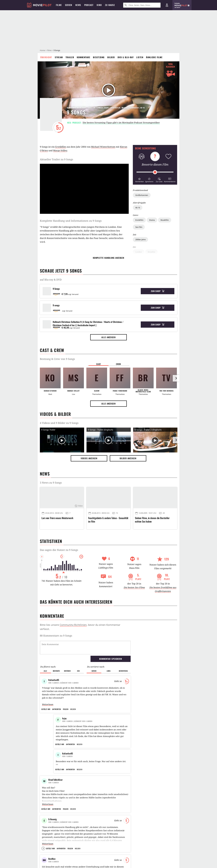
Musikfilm (165, 220)
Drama (152, 220)
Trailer (70, 57)
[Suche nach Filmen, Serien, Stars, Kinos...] (142, 5)
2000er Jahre (140, 239)
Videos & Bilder (55, 414)
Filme (49, 50)
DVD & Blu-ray (126, 57)
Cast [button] (99, 364)
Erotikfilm (139, 220)
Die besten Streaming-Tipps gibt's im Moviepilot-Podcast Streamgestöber (121, 123)
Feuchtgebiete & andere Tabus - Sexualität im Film (108, 520)
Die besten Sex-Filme (134, 587)
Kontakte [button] (56, 671)
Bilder (111, 57)
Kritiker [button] (67, 671)
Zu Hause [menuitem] (110, 5)
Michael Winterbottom (103, 147)
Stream (59, 57)
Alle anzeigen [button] (108, 337)
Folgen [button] (66, 709)
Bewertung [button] (123, 671)
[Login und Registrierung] (167, 5)
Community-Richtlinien (73, 625)
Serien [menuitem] (69, 5)
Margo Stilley (60, 150)
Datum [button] (94, 671)
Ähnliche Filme (154, 57)
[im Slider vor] (176, 378)
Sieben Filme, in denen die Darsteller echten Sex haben (152, 520)
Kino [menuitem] (99, 5)
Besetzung (99, 57)
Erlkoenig (53, 836)
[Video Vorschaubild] (62, 441)
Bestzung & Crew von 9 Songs (57, 359)
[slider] (155, 172)
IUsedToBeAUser (55, 796)
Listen (140, 57)
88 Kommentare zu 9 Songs (56, 636)
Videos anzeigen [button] (89, 458)
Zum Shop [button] (158, 291)
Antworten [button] (57, 709)
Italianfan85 (54, 680)
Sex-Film (139, 227)
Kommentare (84, 57)
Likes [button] (109, 671)
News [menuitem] (78, 5)
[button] (139, 180)
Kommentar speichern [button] (111, 659)
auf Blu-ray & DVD (51, 280)
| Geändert (63, 683)
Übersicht (46, 57)
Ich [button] (78, 671)
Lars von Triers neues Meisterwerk (57, 518)
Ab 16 (138, 208)
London (139, 252)
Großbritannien (142, 195)
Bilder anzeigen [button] (128, 458)
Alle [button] (45, 671)
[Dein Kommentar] (85, 648)
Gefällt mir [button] (46, 709)
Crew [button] (118, 364)
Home (42, 50)
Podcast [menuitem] (89, 5)
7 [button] (43, 865)
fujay (64, 718)
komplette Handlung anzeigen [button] (108, 258)
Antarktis (151, 252)
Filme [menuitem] (59, 5)
